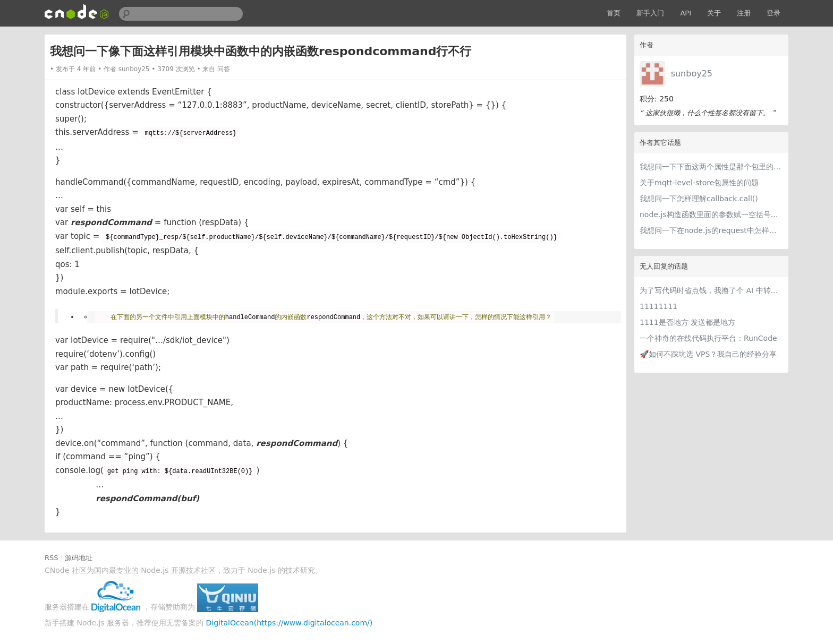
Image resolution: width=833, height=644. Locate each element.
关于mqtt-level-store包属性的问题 (699, 183)
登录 (773, 13)
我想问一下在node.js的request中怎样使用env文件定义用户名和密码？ (711, 230)
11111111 (658, 306)
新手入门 (650, 13)
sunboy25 (692, 74)
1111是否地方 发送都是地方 (687, 322)
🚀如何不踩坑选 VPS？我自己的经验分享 (708, 354)
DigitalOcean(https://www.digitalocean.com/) (290, 623)
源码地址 (79, 558)
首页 (614, 13)
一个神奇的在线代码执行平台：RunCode (708, 338)
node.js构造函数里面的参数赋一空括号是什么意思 (711, 214)
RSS (52, 558)
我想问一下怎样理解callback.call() (699, 199)
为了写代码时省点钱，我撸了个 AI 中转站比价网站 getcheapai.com (711, 290)
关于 (714, 13)
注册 (744, 13)
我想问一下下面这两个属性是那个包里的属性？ (711, 167)
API (686, 13)
